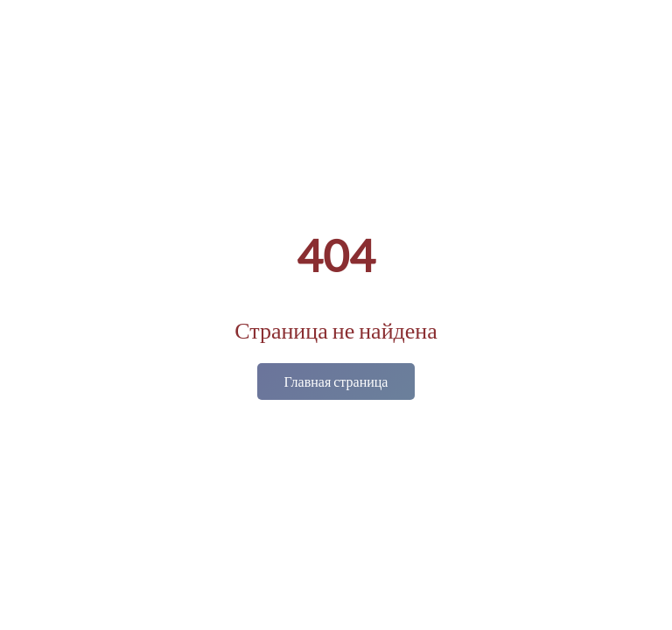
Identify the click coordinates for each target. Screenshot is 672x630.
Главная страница (336, 381)
